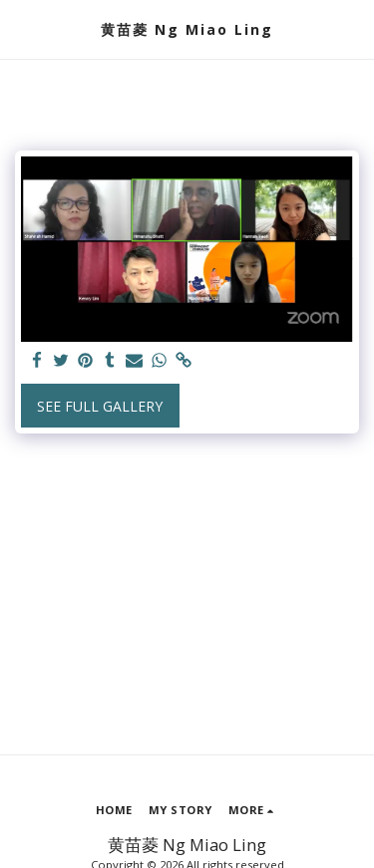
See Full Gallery (100, 406)
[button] (22, 28)
